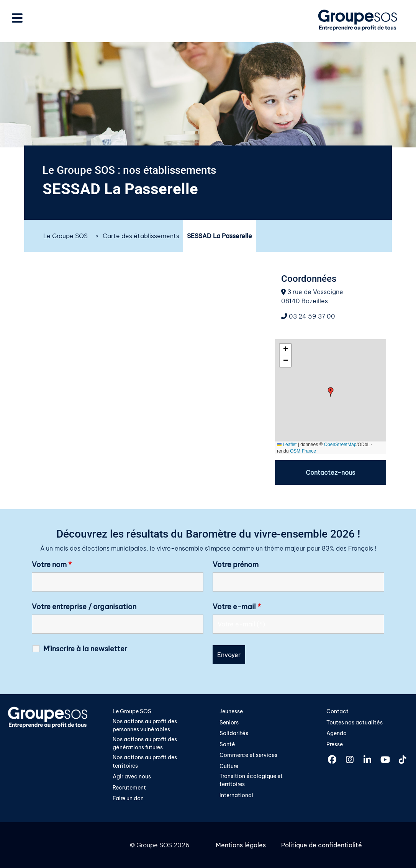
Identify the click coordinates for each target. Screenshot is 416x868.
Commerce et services (248, 755)
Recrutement (129, 788)
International (236, 795)
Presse (335, 744)
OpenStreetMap (340, 445)
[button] (331, 392)
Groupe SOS (154, 845)
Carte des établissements (141, 236)
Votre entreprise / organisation (84, 607)
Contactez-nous (330, 472)
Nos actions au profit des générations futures (145, 744)
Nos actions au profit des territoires (145, 762)
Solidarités (234, 733)
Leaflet (287, 445)
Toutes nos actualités (355, 723)
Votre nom (52, 565)
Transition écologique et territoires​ (251, 780)
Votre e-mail (237, 607)
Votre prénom (236, 565)
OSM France (303, 451)
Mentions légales (241, 845)
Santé (227, 744)
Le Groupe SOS (66, 236)
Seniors (229, 723)
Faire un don (128, 798)
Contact (337, 711)
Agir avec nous (132, 776)
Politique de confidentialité (322, 845)
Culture (229, 766)
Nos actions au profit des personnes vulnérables (145, 726)
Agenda (337, 733)
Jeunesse (231, 711)
